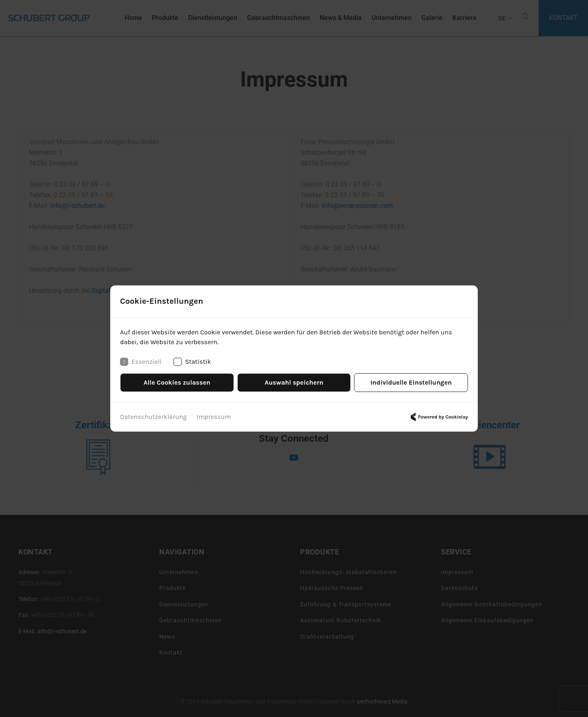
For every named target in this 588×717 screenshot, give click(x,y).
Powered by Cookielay (438, 417)
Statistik (192, 362)
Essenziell (141, 362)
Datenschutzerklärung (153, 417)
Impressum (214, 417)
